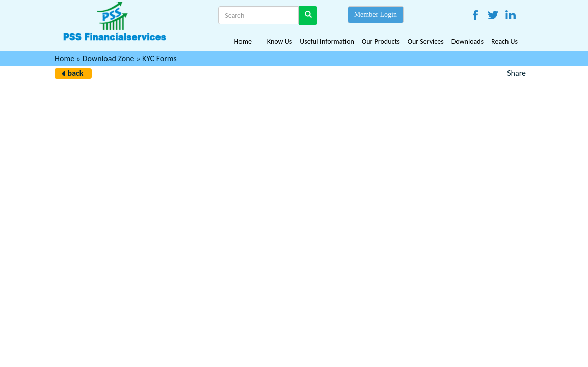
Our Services (426, 42)
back (76, 73)
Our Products (381, 42)
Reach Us (504, 42)
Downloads (467, 42)
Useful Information (327, 42)
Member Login (376, 15)
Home (243, 42)
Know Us (279, 42)
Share (516, 73)
